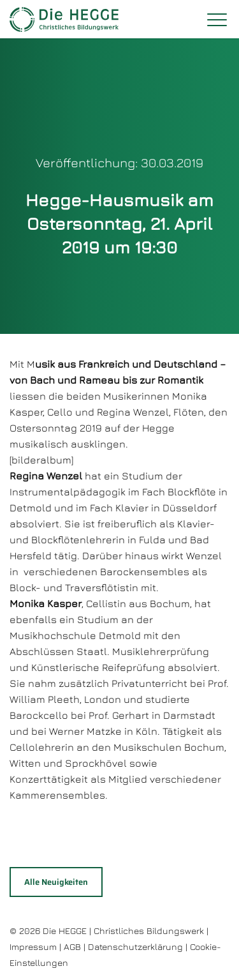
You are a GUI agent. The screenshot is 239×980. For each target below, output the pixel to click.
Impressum (33, 946)
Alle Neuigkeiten (56, 882)
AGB (72, 946)
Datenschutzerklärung (135, 946)
